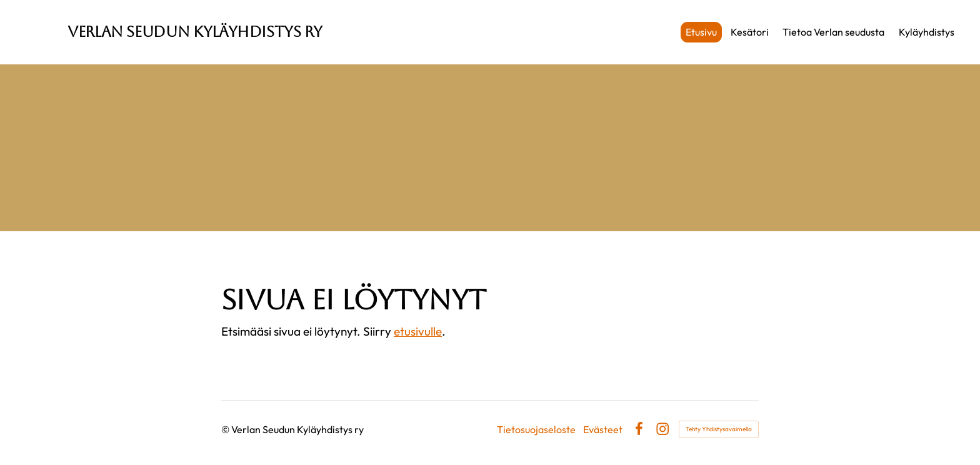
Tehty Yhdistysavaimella (719, 429)
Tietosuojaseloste (536, 429)
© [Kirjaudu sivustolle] (226, 429)
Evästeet (603, 429)
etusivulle (418, 331)
